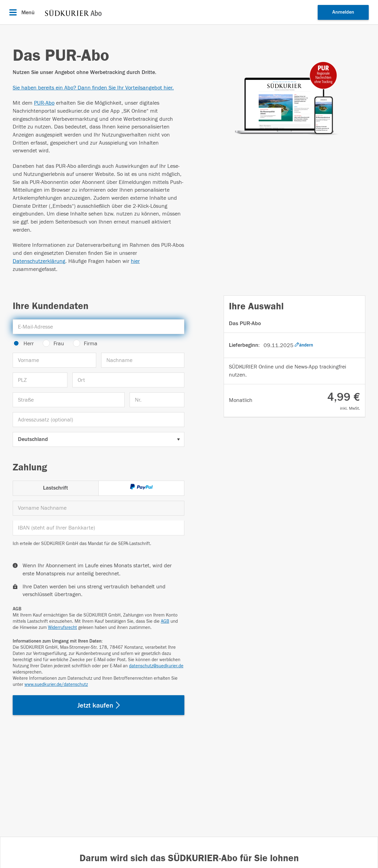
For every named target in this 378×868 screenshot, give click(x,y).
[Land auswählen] (99, 439)
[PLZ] (40, 380)
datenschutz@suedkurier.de (156, 666)
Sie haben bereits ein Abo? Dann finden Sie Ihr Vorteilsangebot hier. (93, 88)
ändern (304, 345)
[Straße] (69, 400)
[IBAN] (99, 528)
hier (135, 261)
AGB (165, 621)
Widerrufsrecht (62, 628)
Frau (59, 344)
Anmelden (343, 12)
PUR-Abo (44, 103)
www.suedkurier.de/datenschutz (56, 685)
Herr (29, 344)
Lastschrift (56, 488)
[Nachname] (143, 360)
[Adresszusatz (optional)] (99, 420)
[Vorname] (54, 360)
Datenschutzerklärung (39, 261)
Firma (91, 344)
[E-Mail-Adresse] (99, 327)
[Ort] (128, 380)
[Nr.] (157, 400)
